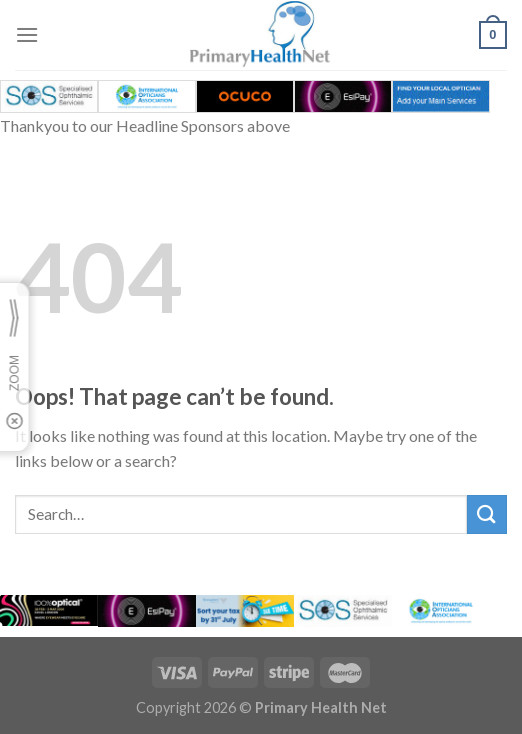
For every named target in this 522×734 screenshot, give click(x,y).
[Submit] (487, 514)
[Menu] (27, 34)
